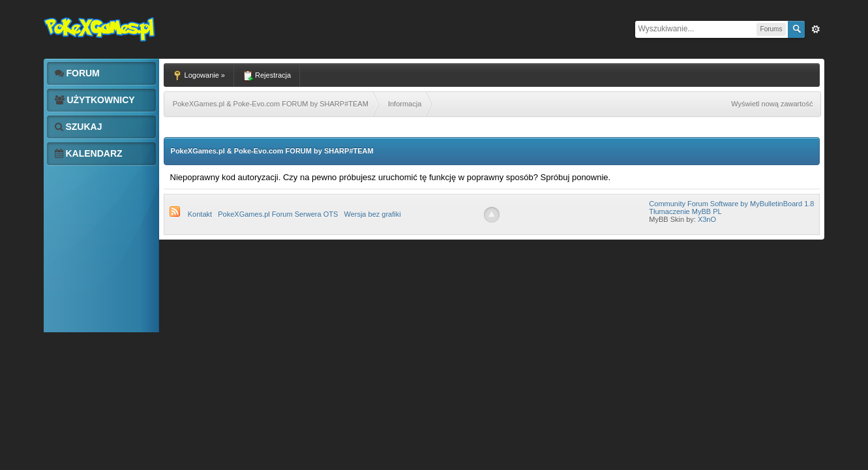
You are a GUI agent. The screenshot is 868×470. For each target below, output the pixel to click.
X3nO (707, 219)
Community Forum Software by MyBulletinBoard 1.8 (731, 204)
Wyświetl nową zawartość (772, 104)
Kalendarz (89, 153)
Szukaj (79, 127)
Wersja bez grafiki (372, 214)
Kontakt (200, 214)
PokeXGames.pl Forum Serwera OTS (278, 214)
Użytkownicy (95, 100)
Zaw (816, 29)
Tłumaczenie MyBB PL (685, 211)
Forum (77, 73)
